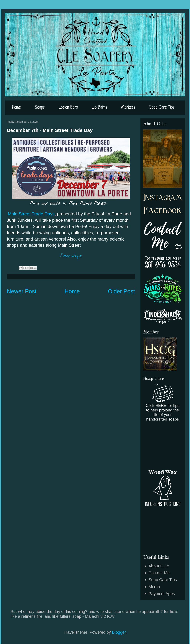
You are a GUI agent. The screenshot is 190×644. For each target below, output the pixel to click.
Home (16, 108)
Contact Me (159, 573)
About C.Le (159, 566)
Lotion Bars (68, 108)
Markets (128, 108)
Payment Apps (162, 594)
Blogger (119, 632)
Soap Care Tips (162, 108)
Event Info (71, 256)
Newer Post (22, 291)
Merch (154, 587)
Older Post (122, 291)
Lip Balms (100, 108)
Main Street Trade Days (31, 214)
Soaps (40, 108)
